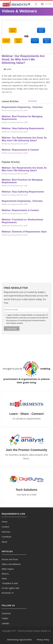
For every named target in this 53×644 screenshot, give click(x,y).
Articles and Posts (10, 559)
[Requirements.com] (15, 4)
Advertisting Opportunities (20, 640)
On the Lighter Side (10, 588)
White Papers (8, 569)
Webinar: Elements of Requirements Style (24, 232)
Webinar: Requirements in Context (20, 150)
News (4, 579)
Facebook (6, 613)
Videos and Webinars (11, 564)
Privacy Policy (43, 640)
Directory (6, 532)
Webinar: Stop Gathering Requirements (23, 128)
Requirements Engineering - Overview (22, 107)
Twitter (5, 618)
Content (5, 527)
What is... (6, 574)
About (4, 542)
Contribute (7, 537)
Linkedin (5, 623)
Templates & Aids (10, 583)
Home (5, 522)
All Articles (33, 101)
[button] (31, 4)
